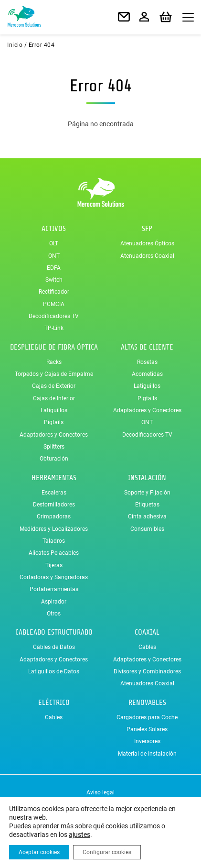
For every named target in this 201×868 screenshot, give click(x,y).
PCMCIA (54, 304)
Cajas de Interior (54, 398)
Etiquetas (147, 505)
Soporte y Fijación (147, 493)
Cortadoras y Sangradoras (54, 577)
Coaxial (147, 632)
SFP (147, 229)
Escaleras (54, 493)
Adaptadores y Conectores (54, 435)
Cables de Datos (54, 647)
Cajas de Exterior (54, 386)
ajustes (79, 835)
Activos (54, 229)
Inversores (147, 741)
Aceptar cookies (39, 852)
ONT (54, 256)
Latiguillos (54, 410)
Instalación (147, 478)
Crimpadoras (54, 516)
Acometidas (147, 374)
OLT (54, 243)
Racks (54, 362)
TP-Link (54, 328)
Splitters (54, 447)
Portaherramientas (54, 589)
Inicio (15, 45)
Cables (147, 647)
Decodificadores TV (54, 316)
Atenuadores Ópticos (147, 243)
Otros (54, 614)
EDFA (54, 268)
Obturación (54, 459)
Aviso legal (100, 792)
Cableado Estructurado (54, 632)
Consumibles (147, 529)
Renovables (147, 703)
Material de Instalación (147, 754)
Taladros (54, 541)
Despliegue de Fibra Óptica (54, 347)
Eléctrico (54, 703)
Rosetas (147, 362)
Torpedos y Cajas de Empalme (54, 374)
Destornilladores (54, 505)
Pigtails (54, 422)
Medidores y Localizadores (54, 529)
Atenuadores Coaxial (147, 256)
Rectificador (54, 292)
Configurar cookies (107, 852)
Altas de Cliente (147, 347)
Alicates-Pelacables (54, 553)
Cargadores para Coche (147, 717)
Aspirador (54, 602)
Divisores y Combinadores (147, 671)
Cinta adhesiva (147, 516)
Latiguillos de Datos (54, 671)
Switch (54, 280)
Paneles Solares (147, 729)
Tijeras (54, 565)
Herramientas (54, 478)
